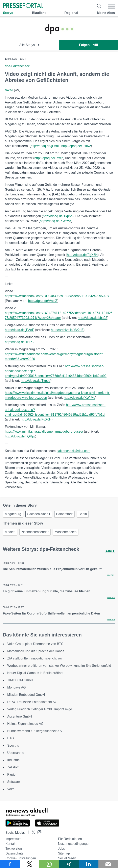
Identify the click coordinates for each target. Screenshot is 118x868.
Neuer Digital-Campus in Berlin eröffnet (35, 673)
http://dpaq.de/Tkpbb (58, 216)
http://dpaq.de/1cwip (49, 158)
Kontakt (11, 844)
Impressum (13, 839)
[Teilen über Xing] (69, 864)
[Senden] (108, 864)
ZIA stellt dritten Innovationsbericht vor (35, 658)
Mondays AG (17, 687)
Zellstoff (13, 767)
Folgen (88, 45)
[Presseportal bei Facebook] (27, 833)
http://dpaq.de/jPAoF (45, 146)
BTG (11, 738)
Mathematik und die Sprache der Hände (36, 651)
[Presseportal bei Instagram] (38, 832)
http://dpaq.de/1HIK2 (76, 146)
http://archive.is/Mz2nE (67, 330)
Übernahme (16, 753)
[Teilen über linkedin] (89, 864)
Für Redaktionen (70, 839)
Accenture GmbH (20, 716)
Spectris (13, 745)
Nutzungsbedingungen (74, 844)
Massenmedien (66, 532)
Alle (110, 551)
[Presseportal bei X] (32, 833)
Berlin (9, 90)
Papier (12, 775)
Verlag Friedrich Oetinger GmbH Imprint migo (40, 709)
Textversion (14, 849)
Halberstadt (64, 514)
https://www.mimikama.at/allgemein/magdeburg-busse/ (44, 431)
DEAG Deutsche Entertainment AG (32, 702)
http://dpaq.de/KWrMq (55, 221)
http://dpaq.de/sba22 (93, 318)
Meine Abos (106, 13)
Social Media (67, 858)
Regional (71, 13)
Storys (8, 13)
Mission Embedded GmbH (26, 695)
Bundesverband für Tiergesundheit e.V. (35, 731)
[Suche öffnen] (99, 6)
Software (14, 782)
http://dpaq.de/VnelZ (43, 301)
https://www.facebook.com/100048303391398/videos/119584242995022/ (57, 296)
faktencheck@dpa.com (74, 451)
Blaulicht (39, 13)
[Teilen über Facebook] (10, 864)
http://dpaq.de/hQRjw (20, 436)
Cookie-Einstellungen (21, 858)
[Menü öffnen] (111, 6)
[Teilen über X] (30, 864)
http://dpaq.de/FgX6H (82, 255)
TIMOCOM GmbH (20, 680)
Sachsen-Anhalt (39, 514)
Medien (10, 532)
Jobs (62, 849)
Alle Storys (30, 45)
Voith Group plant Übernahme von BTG (35, 644)
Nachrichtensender (35, 532)
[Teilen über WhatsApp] (49, 864)
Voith (11, 789)
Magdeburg (13, 514)
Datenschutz (14, 853)
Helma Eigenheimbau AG (25, 724)
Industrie (13, 760)
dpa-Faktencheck (17, 66)
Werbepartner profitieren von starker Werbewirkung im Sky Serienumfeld (59, 666)
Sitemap (64, 853)
